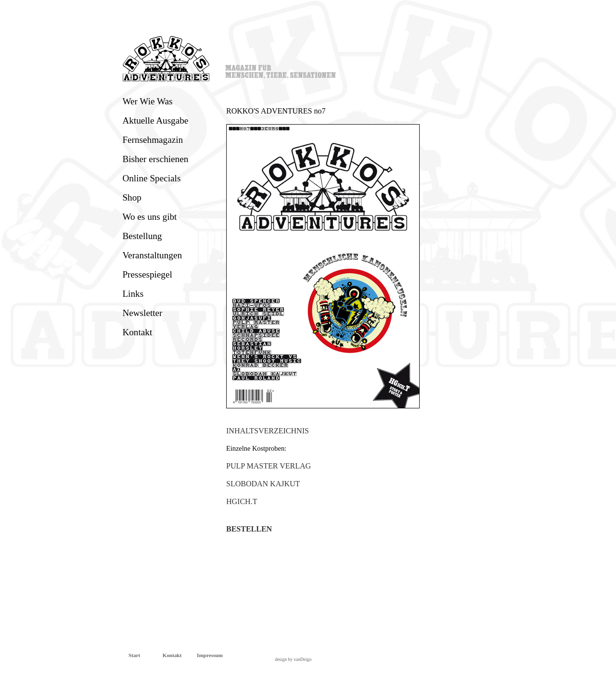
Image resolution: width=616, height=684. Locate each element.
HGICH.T (242, 501)
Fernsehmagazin (153, 140)
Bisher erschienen (155, 159)
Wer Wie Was (147, 101)
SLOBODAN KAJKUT (263, 484)
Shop (132, 197)
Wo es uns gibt (149, 217)
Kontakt (137, 332)
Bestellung (142, 236)
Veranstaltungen (152, 255)
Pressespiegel (147, 274)
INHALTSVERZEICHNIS (268, 431)
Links (133, 294)
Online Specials (151, 178)
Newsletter (142, 313)
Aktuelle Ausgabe (155, 120)
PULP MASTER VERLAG (269, 466)
